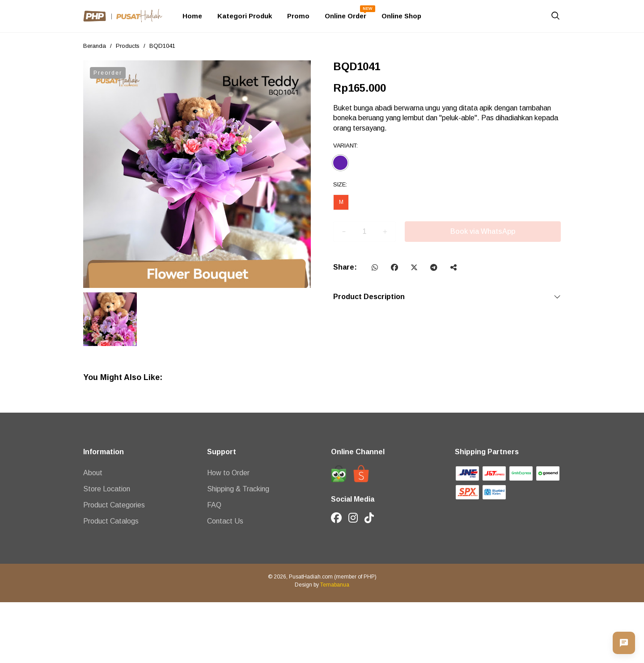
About (93, 473)
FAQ (214, 505)
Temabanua (335, 585)
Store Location (107, 489)
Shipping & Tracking (238, 489)
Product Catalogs (111, 521)
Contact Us (225, 521)
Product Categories (114, 505)
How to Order (228, 473)
